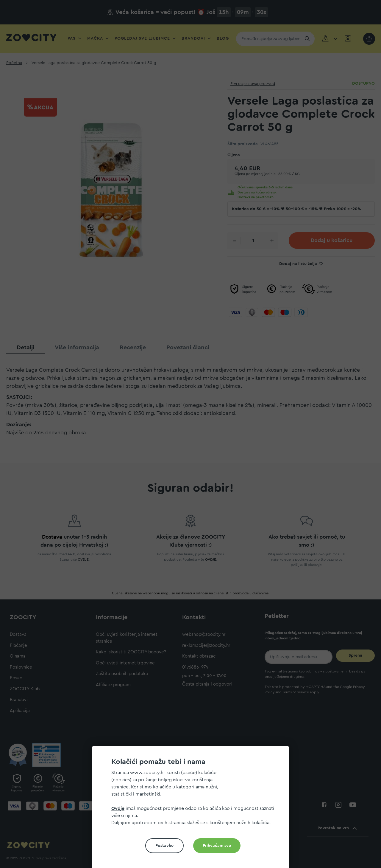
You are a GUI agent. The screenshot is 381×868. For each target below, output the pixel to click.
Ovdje (118, 808)
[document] (193, 809)
